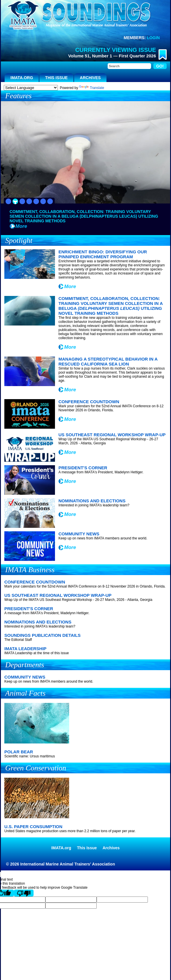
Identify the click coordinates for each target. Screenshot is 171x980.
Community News (79, 534)
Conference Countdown (89, 402)
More (21, 226)
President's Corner (83, 468)
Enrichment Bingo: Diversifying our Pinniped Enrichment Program (103, 254)
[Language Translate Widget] (31, 88)
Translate (92, 88)
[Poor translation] (24, 893)
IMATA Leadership (25, 649)
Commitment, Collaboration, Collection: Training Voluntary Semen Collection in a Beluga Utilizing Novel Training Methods (111, 306)
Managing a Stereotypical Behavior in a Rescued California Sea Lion (108, 361)
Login (153, 38)
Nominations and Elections (92, 501)
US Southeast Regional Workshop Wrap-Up (112, 435)
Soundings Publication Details (43, 635)
